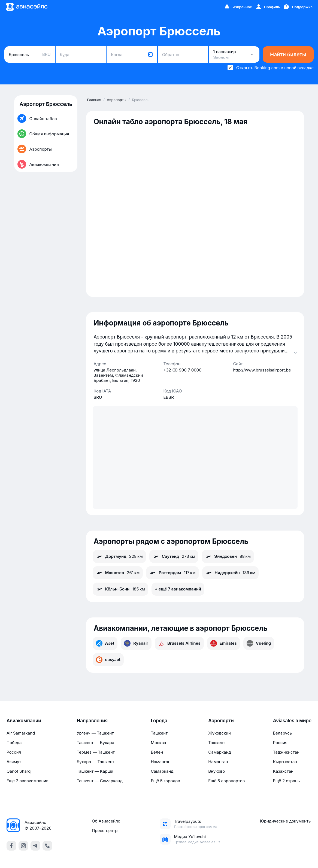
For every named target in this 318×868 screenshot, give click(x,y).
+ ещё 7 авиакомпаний (178, 589)
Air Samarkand (21, 733)
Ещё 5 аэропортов (226, 781)
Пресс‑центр (105, 831)
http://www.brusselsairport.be (262, 370)
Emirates (224, 643)
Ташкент (159, 733)
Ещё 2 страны (287, 781)
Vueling (259, 643)
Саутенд (174, 556)
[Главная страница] (26, 7)
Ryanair (136, 643)
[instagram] (23, 846)
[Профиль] (268, 7)
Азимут (14, 762)
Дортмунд (119, 556)
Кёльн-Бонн (120, 589)
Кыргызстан (285, 762)
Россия (14, 752)
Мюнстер (118, 573)
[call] (47, 846)
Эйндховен (228, 556)
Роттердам (172, 573)
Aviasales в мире (292, 721)
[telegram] (35, 846)
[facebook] (11, 846)
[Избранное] (238, 7)
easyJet (108, 660)
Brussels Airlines (179, 643)
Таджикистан (286, 752)
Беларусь (282, 733)
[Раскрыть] (295, 352)
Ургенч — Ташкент (95, 733)
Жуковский (219, 733)
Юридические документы (286, 821)
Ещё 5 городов (165, 781)
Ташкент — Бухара (96, 743)
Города (159, 721)
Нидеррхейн (231, 573)
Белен (157, 752)
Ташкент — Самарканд (100, 781)
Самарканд (162, 771)
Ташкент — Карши (95, 771)
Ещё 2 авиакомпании (28, 781)
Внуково (216, 771)
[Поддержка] (298, 7)
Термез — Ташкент (96, 752)
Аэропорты (221, 721)
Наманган (160, 762)
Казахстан (283, 771)
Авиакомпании (24, 721)
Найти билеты (288, 55)
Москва (158, 743)
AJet (105, 643)
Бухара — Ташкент (96, 762)
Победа (14, 743)
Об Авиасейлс (106, 821)
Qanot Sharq (19, 771)
